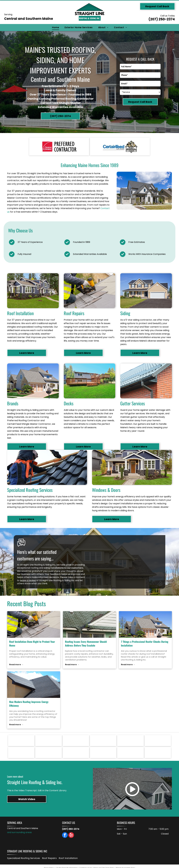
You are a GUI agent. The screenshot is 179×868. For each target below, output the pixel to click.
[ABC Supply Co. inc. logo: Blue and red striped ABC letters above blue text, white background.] (158, 753)
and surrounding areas (19, 832)
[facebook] (65, 835)
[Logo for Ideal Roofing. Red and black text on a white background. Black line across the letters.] (48, 753)
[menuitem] (56, 27)
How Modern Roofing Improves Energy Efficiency (29, 704)
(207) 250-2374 (162, 19)
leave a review (28, 580)
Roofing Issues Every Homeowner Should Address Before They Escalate (86, 643)
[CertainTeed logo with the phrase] (120, 147)
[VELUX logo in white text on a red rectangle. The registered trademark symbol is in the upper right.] (21, 741)
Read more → (16, 665)
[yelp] (71, 835)
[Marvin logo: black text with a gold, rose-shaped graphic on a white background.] (130, 741)
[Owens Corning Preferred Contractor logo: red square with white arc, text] (59, 147)
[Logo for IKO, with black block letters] (21, 753)
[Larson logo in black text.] (158, 741)
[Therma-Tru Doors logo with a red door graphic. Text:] (48, 741)
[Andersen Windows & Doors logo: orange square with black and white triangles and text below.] (130, 753)
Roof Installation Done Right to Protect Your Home (32, 643)
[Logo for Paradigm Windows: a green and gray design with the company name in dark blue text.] (76, 741)
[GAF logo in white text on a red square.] (76, 753)
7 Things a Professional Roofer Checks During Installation (145, 643)
